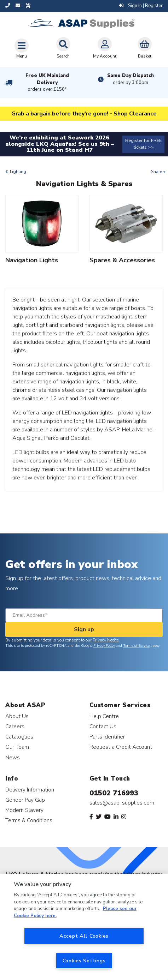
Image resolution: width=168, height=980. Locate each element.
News (13, 757)
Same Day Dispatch (131, 79)
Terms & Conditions (29, 820)
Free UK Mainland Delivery (47, 83)
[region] (84, 927)
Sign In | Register (141, 6)
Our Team (17, 747)
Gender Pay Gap (25, 800)
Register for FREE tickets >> (143, 144)
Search (63, 48)
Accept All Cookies (84, 936)
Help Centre (104, 716)
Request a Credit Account (121, 747)
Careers (15, 726)
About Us (17, 716)
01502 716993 (114, 793)
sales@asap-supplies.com (122, 803)
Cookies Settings (84, 961)
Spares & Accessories (122, 260)
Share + (158, 172)
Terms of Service (136, 646)
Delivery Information (30, 790)
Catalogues (19, 737)
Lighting (18, 172)
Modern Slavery (24, 810)
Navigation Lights (32, 260)
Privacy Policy (104, 646)
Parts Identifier (107, 737)
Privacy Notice (106, 640)
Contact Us (103, 726)
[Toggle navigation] (22, 48)
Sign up (84, 629)
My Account (105, 48)
